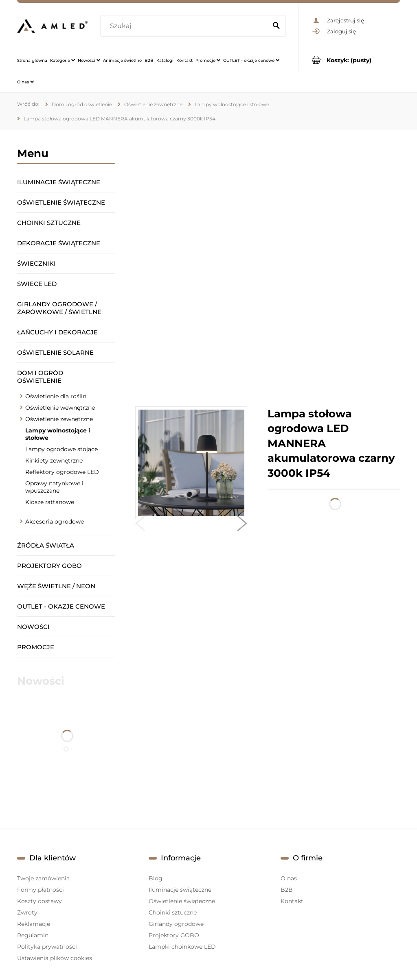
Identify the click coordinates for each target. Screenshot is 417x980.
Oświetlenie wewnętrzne (60, 408)
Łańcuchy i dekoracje (57, 332)
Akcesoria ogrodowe (55, 522)
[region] (268, 268)
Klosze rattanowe (50, 502)
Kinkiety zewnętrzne (54, 461)
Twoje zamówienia (43, 878)
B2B (287, 890)
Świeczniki (36, 263)
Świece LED (37, 284)
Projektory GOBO (49, 566)
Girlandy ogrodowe (176, 924)
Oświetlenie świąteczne (61, 202)
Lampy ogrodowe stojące (61, 449)
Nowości (33, 627)
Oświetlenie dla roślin (56, 396)
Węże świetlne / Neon (56, 586)
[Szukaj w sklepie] (185, 26)
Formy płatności (41, 890)
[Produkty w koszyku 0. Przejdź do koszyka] (349, 60)
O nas (289, 878)
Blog (156, 878)
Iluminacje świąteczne (59, 182)
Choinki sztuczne (49, 223)
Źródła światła (46, 545)
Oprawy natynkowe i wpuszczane (54, 487)
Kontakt (292, 901)
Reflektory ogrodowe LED (62, 472)
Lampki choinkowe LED (182, 947)
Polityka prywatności (47, 947)
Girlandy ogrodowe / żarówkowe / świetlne (59, 308)
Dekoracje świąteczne (59, 243)
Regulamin (33, 935)
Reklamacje (34, 924)
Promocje (36, 647)
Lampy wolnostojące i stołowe (58, 434)
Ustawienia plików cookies (55, 958)
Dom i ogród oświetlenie (40, 377)
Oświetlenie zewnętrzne (59, 419)
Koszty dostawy (40, 901)
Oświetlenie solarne (55, 352)
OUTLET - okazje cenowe (61, 606)
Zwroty (27, 912)
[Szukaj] (276, 26)
